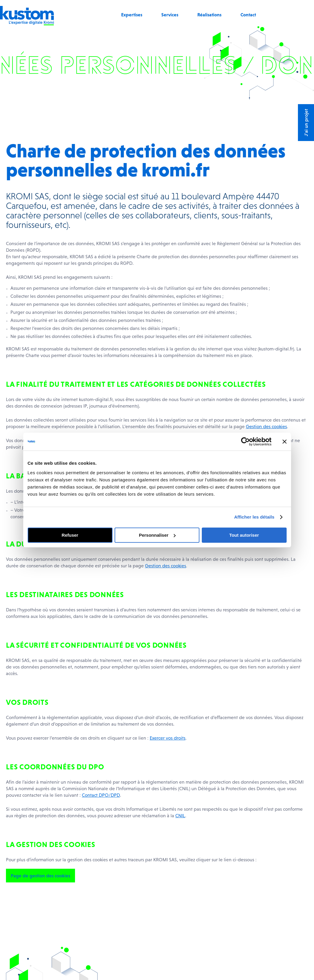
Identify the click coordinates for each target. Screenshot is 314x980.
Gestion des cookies (266, 426)
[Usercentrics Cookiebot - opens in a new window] (245, 442)
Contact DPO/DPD (101, 795)
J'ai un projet (306, 123)
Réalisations (209, 15)
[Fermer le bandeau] (285, 442)
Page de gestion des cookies (40, 876)
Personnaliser (157, 535)
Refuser (70, 535)
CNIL (180, 815)
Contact (248, 15)
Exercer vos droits (168, 738)
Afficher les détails (254, 517)
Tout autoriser (244, 535)
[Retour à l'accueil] (27, 24)
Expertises (132, 15)
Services (170, 15)
